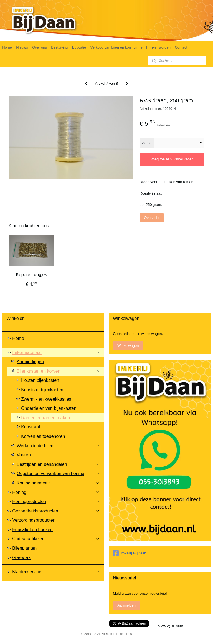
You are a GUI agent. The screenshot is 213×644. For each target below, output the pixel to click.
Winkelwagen (128, 346)
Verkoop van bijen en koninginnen (117, 47)
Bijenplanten (24, 548)
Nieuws (22, 47)
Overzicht (152, 217)
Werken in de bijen (58, 446)
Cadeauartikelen (56, 539)
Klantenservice (56, 572)
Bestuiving (59, 47)
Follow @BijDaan (169, 626)
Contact (181, 47)
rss (130, 634)
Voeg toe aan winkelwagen (172, 159)
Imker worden (160, 47)
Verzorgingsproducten (34, 520)
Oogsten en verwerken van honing (58, 473)
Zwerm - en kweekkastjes (46, 399)
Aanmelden (126, 605)
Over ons (40, 47)
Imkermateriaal (56, 353)
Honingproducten (56, 502)
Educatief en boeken (32, 530)
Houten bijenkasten (40, 380)
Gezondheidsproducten (56, 511)
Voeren (24, 455)
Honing (56, 492)
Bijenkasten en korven (58, 371)
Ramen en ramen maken (45, 418)
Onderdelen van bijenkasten (49, 408)
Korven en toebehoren (43, 436)
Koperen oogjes (31, 275)
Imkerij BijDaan (130, 553)
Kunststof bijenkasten (42, 390)
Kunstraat (31, 427)
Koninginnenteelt (58, 483)
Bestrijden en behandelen (58, 464)
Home (7, 47)
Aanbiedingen (30, 362)
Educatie (79, 47)
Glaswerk (21, 558)
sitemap (120, 634)
